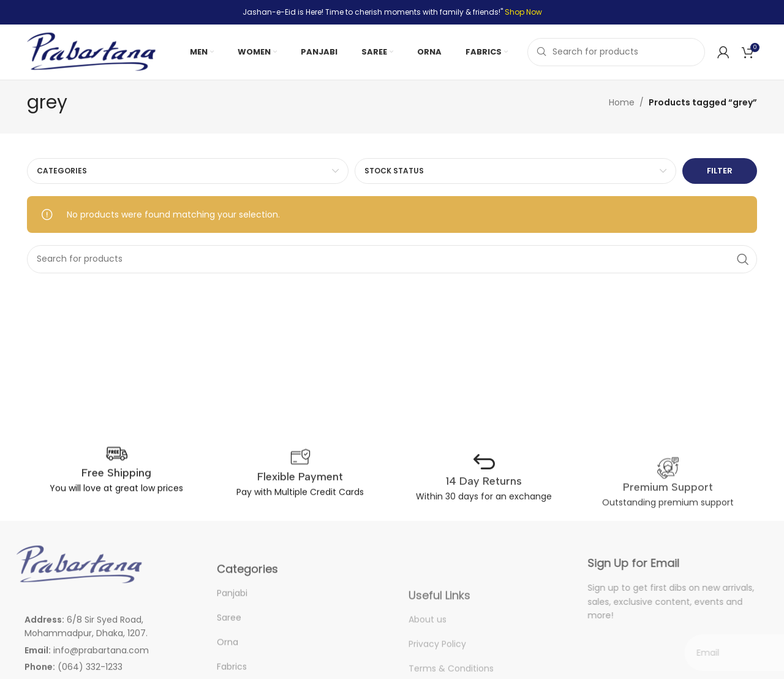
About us (428, 642)
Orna (228, 657)
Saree (229, 632)
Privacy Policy (437, 667)
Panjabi (232, 608)
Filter (720, 171)
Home (622, 102)
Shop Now (523, 12)
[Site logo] (91, 51)
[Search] (616, 52)
